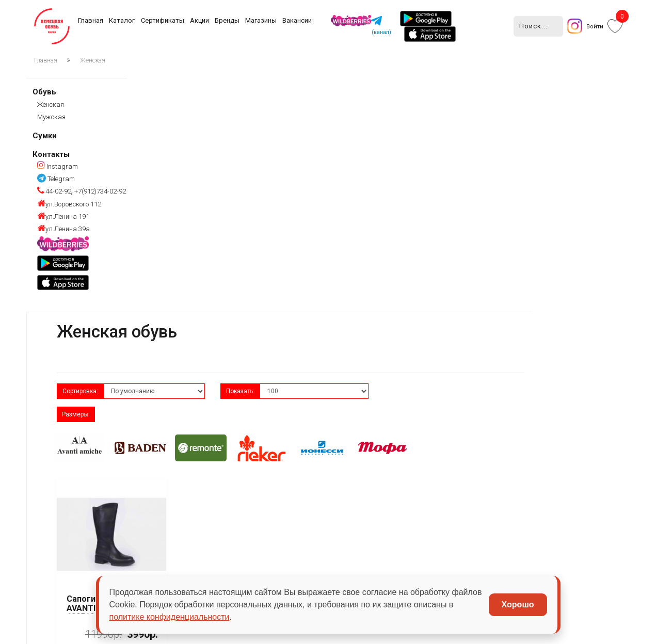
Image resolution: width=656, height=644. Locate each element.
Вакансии (297, 20)
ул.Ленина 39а (63, 228)
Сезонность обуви (261, 545)
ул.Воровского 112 (69, 204)
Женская (93, 60)
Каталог (122, 20)
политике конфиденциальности (170, 617)
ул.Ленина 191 (63, 216)
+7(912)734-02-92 (99, 191)
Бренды (227, 20)
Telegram (56, 178)
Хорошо (518, 605)
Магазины (261, 20)
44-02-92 (54, 191)
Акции (199, 20)
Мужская (51, 116)
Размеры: (497, 157)
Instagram (58, 166)
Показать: (338, 157)
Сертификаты (163, 20)
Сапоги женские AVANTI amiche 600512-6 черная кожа (202, 350)
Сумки (45, 135)
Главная (91, 20)
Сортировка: (182, 157)
